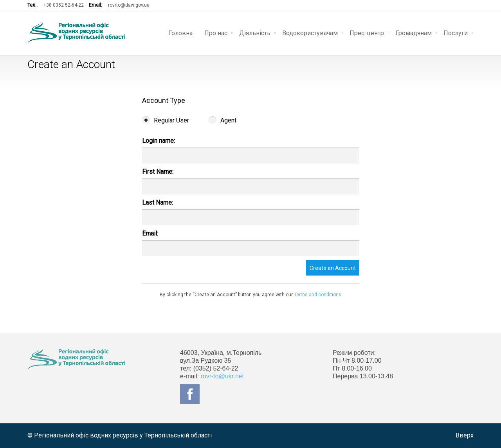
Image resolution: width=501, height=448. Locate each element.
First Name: (158, 172)
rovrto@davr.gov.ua (129, 5)
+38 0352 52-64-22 (64, 5)
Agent (223, 120)
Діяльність (255, 32)
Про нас (216, 32)
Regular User (166, 120)
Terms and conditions (318, 295)
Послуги (456, 32)
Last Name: (158, 202)
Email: (150, 233)
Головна (180, 32)
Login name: (159, 141)
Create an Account (333, 268)
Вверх (465, 435)
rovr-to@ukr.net (222, 376)
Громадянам (414, 32)
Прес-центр (367, 32)
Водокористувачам (310, 32)
